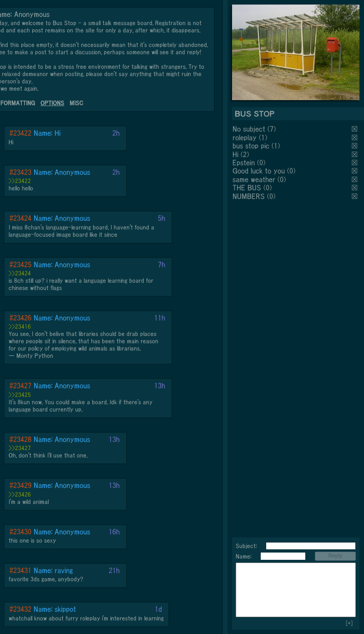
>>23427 (20, 448)
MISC (76, 103)
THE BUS (247, 188)
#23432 (20, 609)
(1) (263, 137)
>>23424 (20, 273)
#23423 (20, 172)
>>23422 (20, 181)
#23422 (20, 133)
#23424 (20, 218)
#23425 (20, 264)
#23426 (20, 318)
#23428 (20, 439)
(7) (272, 129)
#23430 (20, 532)
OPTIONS (52, 103)
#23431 (20, 570)
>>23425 (20, 395)
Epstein (244, 162)
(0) (261, 162)
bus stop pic (251, 146)
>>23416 (20, 327)
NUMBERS (249, 196)
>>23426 (20, 495)
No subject (250, 129)
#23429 (20, 485)
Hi (235, 154)
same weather (254, 179)
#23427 (20, 385)
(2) (245, 154)
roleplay (245, 137)
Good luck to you (259, 171)
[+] (349, 623)
